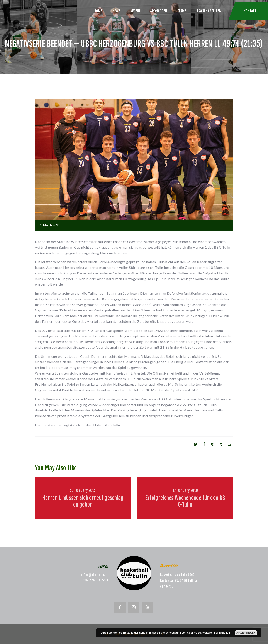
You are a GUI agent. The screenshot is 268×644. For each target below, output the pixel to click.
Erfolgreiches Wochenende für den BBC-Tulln (185, 501)
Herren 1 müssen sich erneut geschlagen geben (83, 501)
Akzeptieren (246, 633)
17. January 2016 (185, 490)
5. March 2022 (50, 225)
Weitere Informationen (216, 633)
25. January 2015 (83, 490)
